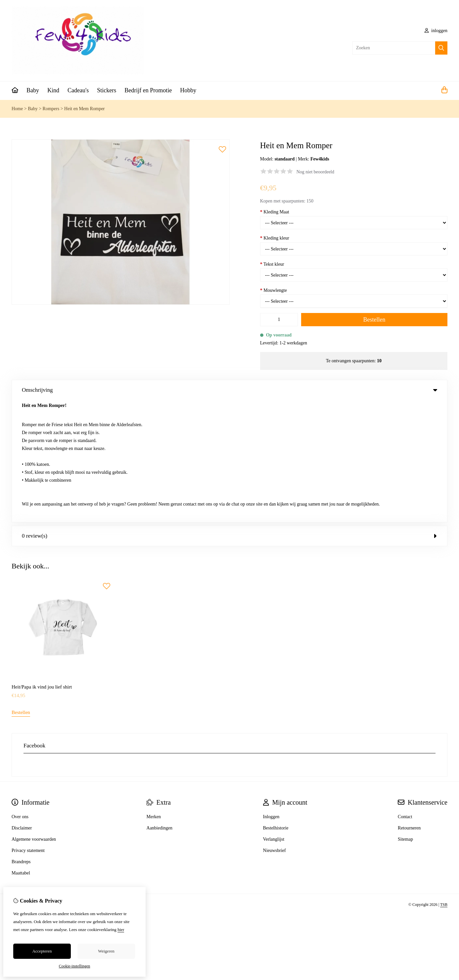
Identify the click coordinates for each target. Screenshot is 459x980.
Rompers (51, 109)
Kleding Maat (275, 212)
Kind (53, 90)
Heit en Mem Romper (84, 109)
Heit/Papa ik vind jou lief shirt (42, 565)
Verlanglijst (274, 717)
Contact (405, 695)
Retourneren (409, 706)
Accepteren (42, 951)
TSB (444, 782)
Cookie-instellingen (75, 966)
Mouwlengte (274, 290)
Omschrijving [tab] (229, 390)
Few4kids (320, 159)
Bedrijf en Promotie (148, 90)
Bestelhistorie (276, 706)
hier (121, 930)
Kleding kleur (275, 238)
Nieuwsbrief (275, 728)
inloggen (436, 31)
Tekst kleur (272, 264)
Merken (154, 695)
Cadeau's (78, 90)
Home (17, 109)
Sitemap (405, 717)
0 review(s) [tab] (229, 414)
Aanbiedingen (160, 706)
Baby (33, 90)
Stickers (107, 90)
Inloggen (271, 695)
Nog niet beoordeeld (315, 172)
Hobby (188, 90)
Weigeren (106, 951)
